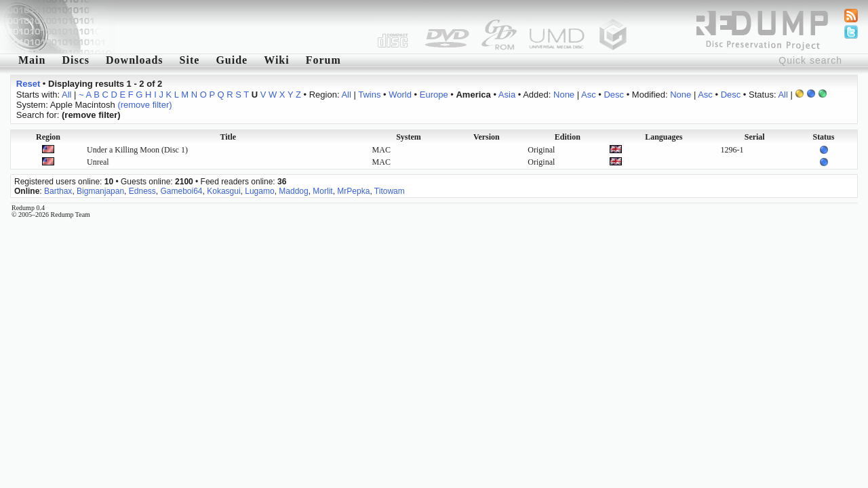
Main (32, 60)
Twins (369, 95)
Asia (507, 95)
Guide (232, 60)
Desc (614, 95)
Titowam (390, 191)
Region (48, 137)
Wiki (277, 60)
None (564, 95)
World (400, 95)
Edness (142, 191)
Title (228, 137)
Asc (589, 95)
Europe (434, 95)
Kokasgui (223, 191)
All (66, 95)
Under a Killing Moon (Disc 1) (137, 150)
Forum (323, 60)
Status (823, 137)
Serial (755, 137)
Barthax (58, 191)
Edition (568, 137)
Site (190, 60)
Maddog (293, 191)
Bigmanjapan (100, 191)
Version (487, 137)
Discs (76, 60)
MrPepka (353, 191)
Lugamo (259, 191)
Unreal (98, 162)
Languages (664, 137)
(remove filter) (144, 105)
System (409, 137)
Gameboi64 (181, 191)
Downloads (135, 60)
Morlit (322, 191)
